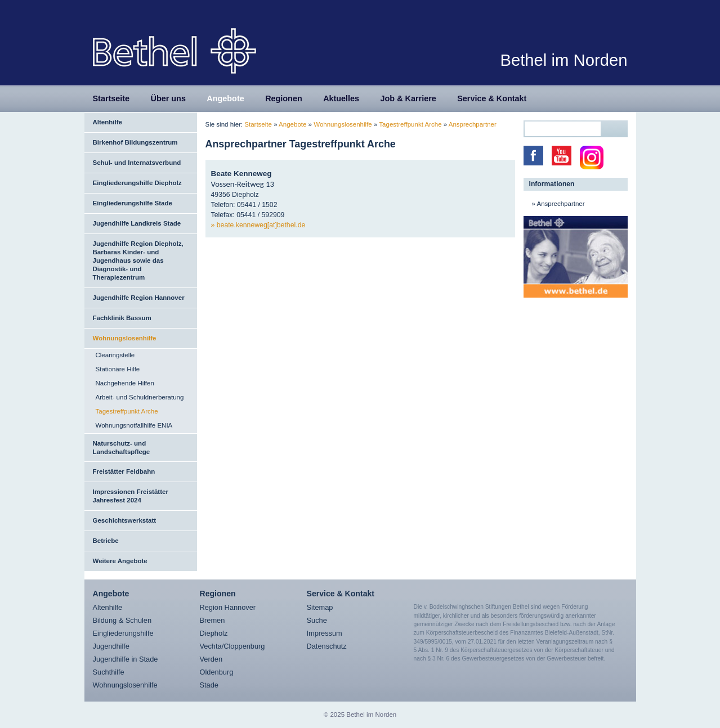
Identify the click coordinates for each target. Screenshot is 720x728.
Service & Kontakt (492, 98)
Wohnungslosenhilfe (125, 338)
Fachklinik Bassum (122, 318)
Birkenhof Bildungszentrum (135, 142)
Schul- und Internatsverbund (137, 163)
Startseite (111, 98)
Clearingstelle (115, 355)
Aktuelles (341, 98)
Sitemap (320, 607)
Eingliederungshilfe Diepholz (137, 183)
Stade (209, 685)
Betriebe (106, 541)
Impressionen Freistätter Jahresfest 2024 (131, 496)
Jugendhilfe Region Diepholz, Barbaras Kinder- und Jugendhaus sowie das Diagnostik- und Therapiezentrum (138, 260)
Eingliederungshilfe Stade (133, 203)
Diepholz (214, 633)
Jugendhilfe (111, 646)
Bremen (213, 620)
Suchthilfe (109, 672)
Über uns (168, 98)
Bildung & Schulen (122, 620)
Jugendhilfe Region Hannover (139, 298)
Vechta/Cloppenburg (232, 646)
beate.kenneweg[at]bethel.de (261, 225)
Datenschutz (327, 646)
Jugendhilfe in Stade (126, 659)
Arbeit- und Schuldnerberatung (140, 397)
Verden (211, 659)
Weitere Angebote (120, 561)
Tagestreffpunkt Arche (127, 411)
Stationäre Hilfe (118, 369)
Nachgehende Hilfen (125, 383)
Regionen (284, 98)
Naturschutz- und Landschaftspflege (122, 448)
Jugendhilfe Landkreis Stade (137, 223)
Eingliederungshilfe (123, 633)
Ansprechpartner (473, 124)
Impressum (325, 633)
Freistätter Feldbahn (124, 471)
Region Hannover (228, 607)
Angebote (225, 98)
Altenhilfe (108, 122)
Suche (317, 620)
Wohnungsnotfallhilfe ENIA (134, 425)
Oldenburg (217, 672)
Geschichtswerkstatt (125, 520)
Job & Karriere (408, 98)
